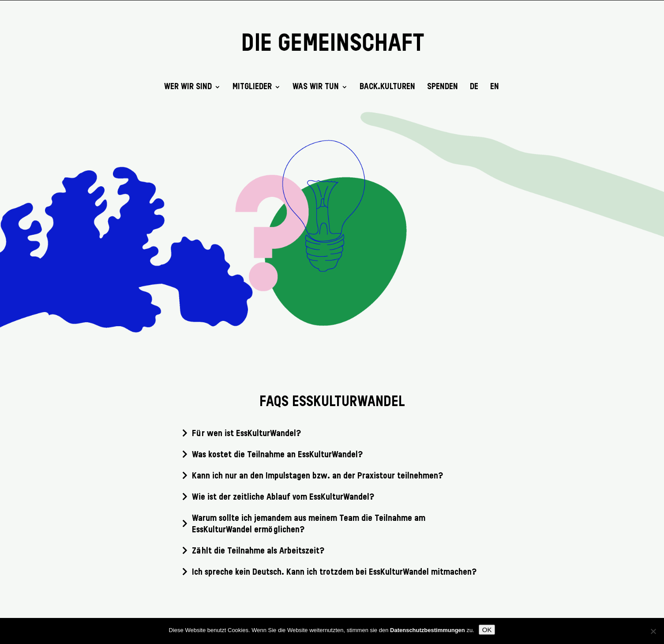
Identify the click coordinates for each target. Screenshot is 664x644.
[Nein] (653, 631)
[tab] (332, 434)
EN (495, 87)
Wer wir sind (188, 87)
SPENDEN (443, 87)
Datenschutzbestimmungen (428, 630)
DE (474, 87)
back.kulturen (387, 87)
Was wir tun (316, 87)
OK (487, 630)
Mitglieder (252, 87)
